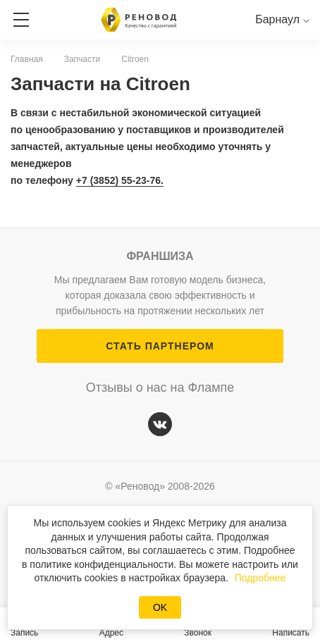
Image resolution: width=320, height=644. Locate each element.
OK (160, 607)
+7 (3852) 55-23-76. (120, 180)
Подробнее (260, 578)
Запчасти (82, 59)
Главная (27, 59)
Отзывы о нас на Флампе (160, 388)
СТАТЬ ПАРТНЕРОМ (160, 346)
